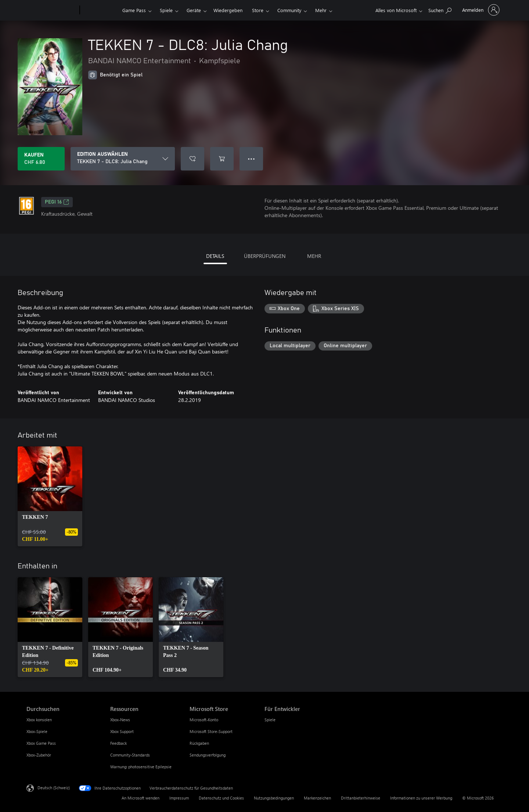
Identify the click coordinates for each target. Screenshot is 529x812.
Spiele (166, 10)
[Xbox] (100, 10)
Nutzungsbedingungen (274, 798)
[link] (50, 496)
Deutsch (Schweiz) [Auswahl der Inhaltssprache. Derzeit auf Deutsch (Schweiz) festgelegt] (54, 788)
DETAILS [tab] (215, 256)
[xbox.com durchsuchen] (440, 9)
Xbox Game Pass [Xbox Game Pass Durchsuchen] (41, 743)
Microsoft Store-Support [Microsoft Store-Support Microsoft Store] (211, 731)
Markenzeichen (317, 798)
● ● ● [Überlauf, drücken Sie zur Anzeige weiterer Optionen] (251, 159)
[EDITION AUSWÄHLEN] (123, 159)
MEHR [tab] (314, 256)
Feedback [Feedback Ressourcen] (118, 743)
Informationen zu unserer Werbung (421, 798)
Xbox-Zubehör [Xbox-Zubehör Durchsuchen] (39, 755)
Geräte (194, 10)
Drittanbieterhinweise (361, 798)
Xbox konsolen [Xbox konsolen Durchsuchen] (39, 720)
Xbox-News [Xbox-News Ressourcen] (120, 720)
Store (258, 10)
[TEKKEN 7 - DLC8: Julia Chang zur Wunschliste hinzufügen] (192, 159)
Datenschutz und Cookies (221, 798)
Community (289, 10)
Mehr (321, 10)
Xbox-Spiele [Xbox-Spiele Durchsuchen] (37, 731)
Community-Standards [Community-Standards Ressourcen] (130, 755)
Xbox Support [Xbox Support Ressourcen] (122, 731)
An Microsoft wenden (141, 798)
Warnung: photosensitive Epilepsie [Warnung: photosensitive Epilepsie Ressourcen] (141, 767)
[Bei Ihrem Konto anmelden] (480, 10)
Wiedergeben (228, 10)
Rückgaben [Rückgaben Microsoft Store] (199, 743)
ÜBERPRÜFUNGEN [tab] (265, 256)
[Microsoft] (52, 10)
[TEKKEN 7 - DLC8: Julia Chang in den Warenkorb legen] (222, 159)
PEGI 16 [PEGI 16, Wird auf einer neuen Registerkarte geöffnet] (57, 202)
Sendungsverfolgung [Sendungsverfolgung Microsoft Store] (208, 755)
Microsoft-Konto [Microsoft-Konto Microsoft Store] (204, 720)
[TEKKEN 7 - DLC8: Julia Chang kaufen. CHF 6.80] (41, 159)
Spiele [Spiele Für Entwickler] (270, 720)
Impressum (179, 798)
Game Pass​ (134, 10)
